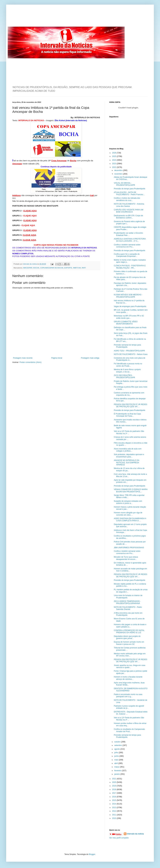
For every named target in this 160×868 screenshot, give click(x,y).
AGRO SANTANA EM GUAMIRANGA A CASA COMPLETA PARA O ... (130, 520)
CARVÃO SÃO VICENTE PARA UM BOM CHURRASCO (129, 211)
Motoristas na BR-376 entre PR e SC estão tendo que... (129, 317)
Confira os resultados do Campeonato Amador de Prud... (129, 730)
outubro (118, 742)
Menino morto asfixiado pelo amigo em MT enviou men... (130, 655)
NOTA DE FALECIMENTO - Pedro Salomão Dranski (128, 608)
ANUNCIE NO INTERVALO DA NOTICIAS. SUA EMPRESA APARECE (127, 463)
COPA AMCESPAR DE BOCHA (52, 268)
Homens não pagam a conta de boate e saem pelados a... (130, 626)
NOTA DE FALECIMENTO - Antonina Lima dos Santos (129, 205)
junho (117, 756)
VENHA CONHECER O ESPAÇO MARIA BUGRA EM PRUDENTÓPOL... (131, 490)
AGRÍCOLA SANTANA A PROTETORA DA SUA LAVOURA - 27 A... (130, 240)
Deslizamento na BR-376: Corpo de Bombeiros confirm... (128, 217)
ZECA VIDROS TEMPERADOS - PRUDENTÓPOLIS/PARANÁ (127, 602)
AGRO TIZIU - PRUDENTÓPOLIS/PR (129, 351)
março (117, 767)
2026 (114, 153)
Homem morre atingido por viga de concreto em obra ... (128, 514)
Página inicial (57, 358)
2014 (114, 804)
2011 (114, 815)
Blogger (92, 854)
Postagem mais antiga (90, 358)
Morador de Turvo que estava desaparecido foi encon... (126, 558)
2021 (114, 779)
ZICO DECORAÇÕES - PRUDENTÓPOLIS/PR (124, 376)
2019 (114, 786)
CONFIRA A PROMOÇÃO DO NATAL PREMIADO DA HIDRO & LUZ (129, 631)
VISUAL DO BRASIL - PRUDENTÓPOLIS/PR (124, 184)
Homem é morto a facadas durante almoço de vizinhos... (128, 678)
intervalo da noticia (30, 264)
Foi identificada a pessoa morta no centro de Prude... (128, 365)
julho (117, 753)
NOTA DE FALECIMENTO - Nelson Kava (131, 354)
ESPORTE (68, 268)
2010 (114, 818)
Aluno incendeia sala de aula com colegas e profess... (128, 450)
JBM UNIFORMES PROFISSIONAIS (129, 548)
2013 (114, 808)
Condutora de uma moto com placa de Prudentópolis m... (130, 359)
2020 (114, 782)
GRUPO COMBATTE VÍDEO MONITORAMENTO (126, 323)
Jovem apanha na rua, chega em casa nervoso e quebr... (130, 666)
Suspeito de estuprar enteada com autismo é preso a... (128, 502)
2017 (114, 793)
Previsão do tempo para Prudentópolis (130, 189)
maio (117, 760)
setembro (118, 745)
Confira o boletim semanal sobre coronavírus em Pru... (127, 246)
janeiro (117, 774)
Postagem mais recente (23, 358)
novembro (119, 174)
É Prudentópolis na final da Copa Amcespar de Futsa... (127, 415)
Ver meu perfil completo (119, 838)
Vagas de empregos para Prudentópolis (130, 306)
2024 (114, 160)
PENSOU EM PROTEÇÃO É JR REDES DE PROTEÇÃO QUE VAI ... (131, 406)
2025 (114, 156)
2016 (114, 797)
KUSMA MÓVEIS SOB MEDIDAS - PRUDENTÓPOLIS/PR (128, 296)
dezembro (119, 170)
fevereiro (118, 771)
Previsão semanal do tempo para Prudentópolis (127, 346)
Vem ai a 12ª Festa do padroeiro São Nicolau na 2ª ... (129, 432)
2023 (114, 164)
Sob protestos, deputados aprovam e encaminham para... (129, 456)
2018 (114, 790)
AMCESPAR (28, 268)
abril (116, 763)
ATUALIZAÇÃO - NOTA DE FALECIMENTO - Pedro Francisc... (129, 193)
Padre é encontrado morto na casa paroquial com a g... (128, 695)
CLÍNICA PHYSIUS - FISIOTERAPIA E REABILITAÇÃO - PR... (130, 267)
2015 (114, 800)
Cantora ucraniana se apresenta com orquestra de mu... (129, 394)
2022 (114, 167)
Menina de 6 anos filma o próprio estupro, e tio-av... (127, 371)
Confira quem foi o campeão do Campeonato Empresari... (127, 255)
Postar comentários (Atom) (31, 362)
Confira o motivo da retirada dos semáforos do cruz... (127, 199)
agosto (117, 749)
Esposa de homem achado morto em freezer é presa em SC (129, 643)
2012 (114, 811)
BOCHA (36, 268)
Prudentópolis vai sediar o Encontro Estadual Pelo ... (128, 234)
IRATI (84, 268)
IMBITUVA (77, 268)
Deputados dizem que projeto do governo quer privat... (127, 637)
